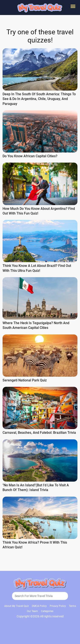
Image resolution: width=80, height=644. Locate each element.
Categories (47, 610)
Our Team (32, 610)
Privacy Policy (58, 605)
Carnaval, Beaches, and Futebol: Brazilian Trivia (39, 432)
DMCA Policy (39, 605)
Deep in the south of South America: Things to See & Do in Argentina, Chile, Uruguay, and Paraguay (39, 99)
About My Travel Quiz (17, 605)
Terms (72, 605)
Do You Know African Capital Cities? (30, 156)
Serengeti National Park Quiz (25, 380)
